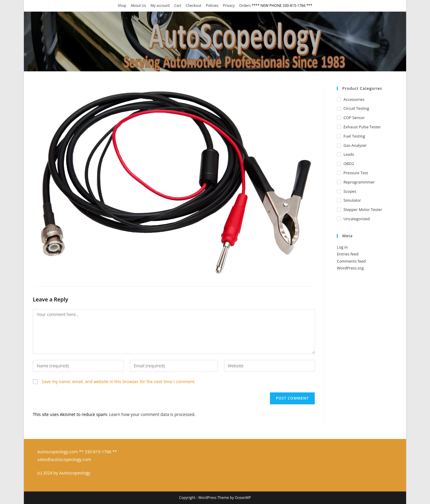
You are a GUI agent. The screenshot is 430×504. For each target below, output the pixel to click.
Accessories (354, 99)
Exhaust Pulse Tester (362, 127)
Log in (342, 247)
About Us (138, 6)
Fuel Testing (354, 136)
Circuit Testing (356, 108)
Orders (245, 6)
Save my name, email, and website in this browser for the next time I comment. (119, 382)
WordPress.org (350, 268)
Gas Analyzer (355, 145)
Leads (349, 154)
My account (160, 6)
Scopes (350, 191)
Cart (178, 6)
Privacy (229, 6)
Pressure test (356, 173)
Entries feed (348, 254)
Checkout (194, 6)
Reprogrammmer (359, 182)
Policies (212, 6)
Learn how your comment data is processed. (152, 414)
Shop (122, 6)
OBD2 (349, 164)
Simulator (352, 200)
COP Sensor (354, 118)
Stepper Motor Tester (363, 209)
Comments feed (351, 261)
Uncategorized (357, 219)
